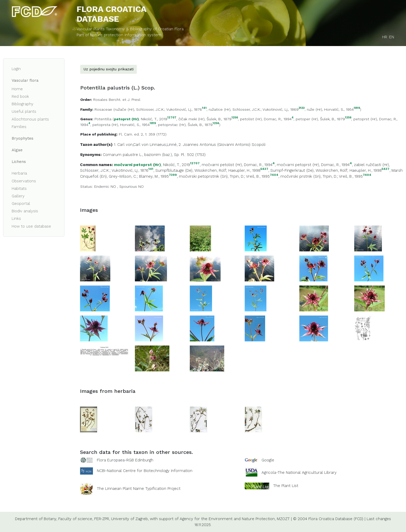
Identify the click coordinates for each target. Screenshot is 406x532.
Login (16, 69)
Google (268, 460)
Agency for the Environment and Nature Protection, (228, 519)
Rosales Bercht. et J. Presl (117, 100)
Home (17, 89)
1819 (357, 108)
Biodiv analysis (25, 211)
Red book (20, 96)
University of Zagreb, (130, 519)
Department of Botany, (36, 519)
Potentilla (103, 119)
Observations (24, 181)
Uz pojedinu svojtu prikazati (108, 69)
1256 (235, 118)
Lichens (19, 162)
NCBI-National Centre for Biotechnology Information (145, 471)
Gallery (18, 196)
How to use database (31, 226)
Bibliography (23, 104)
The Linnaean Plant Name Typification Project (139, 489)
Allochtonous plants (30, 119)
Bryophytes (23, 138)
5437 (264, 169)
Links (16, 219)
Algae (17, 150)
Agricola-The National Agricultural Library (299, 473)
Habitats (19, 189)
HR (385, 37)
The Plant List (286, 486)
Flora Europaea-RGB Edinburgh (125, 460)
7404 (274, 175)
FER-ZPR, (102, 519)
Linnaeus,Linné (163, 145)
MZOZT (283, 519)
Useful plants (24, 111)
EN (392, 37)
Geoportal (21, 204)
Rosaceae (103, 109)
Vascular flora (25, 80)
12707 (172, 118)
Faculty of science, (76, 519)
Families (19, 127)
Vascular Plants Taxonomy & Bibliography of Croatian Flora (130, 29)
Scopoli (259, 145)
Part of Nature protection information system (119, 35)
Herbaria (19, 173)
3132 (302, 108)
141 (204, 108)
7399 (173, 175)
